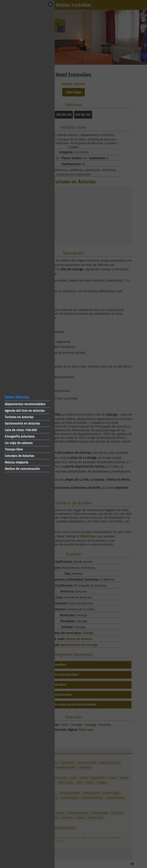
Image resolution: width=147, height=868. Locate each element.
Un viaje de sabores (19, 443)
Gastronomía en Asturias (22, 423)
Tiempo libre (14, 449)
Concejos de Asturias (19, 456)
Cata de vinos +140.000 (21, 430)
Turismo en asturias (19, 417)
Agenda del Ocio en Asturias (25, 411)
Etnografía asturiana (20, 436)
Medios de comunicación (22, 469)
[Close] (50, 4)
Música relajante (16, 462)
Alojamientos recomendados (25, 404)
